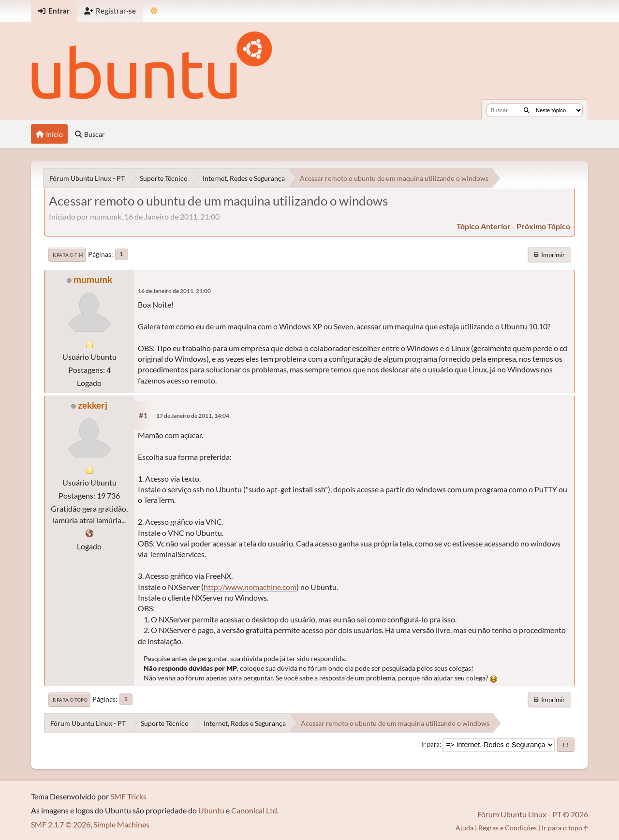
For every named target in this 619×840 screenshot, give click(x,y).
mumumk (93, 279)
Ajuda (464, 828)
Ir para (430, 744)
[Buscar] (526, 110)
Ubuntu (211, 810)
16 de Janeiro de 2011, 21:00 (174, 291)
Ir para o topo (69, 700)
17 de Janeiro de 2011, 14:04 (193, 416)
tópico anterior (484, 226)
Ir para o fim (67, 255)
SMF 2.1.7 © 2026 (61, 824)
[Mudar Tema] (154, 11)
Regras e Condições (508, 828)
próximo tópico (543, 226)
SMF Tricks (128, 796)
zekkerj (93, 405)
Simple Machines (121, 824)
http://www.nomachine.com (250, 587)
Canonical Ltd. (255, 810)
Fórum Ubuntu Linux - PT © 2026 (533, 814)
